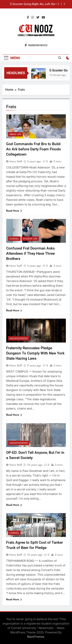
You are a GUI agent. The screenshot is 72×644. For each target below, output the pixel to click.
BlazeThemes (36, 637)
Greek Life (15, 134)
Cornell (14, 239)
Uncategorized (19, 338)
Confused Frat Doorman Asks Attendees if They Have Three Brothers (30, 253)
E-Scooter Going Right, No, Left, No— (34, 4)
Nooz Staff (16, 161)
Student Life (30, 239)
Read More (14, 211)
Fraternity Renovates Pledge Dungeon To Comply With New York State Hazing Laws (35, 353)
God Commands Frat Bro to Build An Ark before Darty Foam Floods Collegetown (34, 149)
